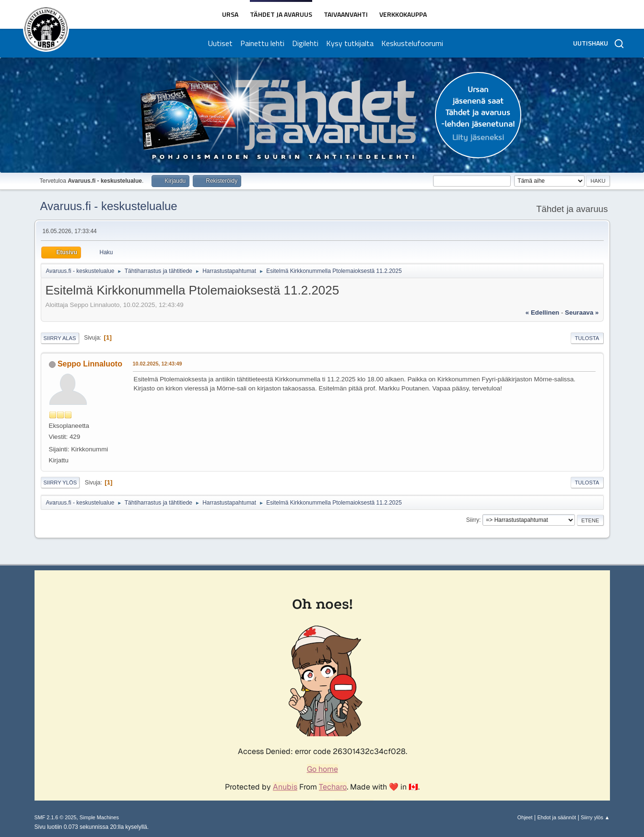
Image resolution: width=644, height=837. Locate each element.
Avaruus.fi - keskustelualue (109, 206)
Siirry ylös (60, 483)
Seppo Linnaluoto (90, 364)
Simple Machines (99, 817)
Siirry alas (60, 338)
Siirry (473, 520)
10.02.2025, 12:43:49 (158, 364)
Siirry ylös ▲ (595, 817)
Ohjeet (525, 817)
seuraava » (582, 312)
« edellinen (542, 312)
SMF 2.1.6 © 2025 (56, 817)
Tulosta (587, 338)
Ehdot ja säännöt (556, 817)
